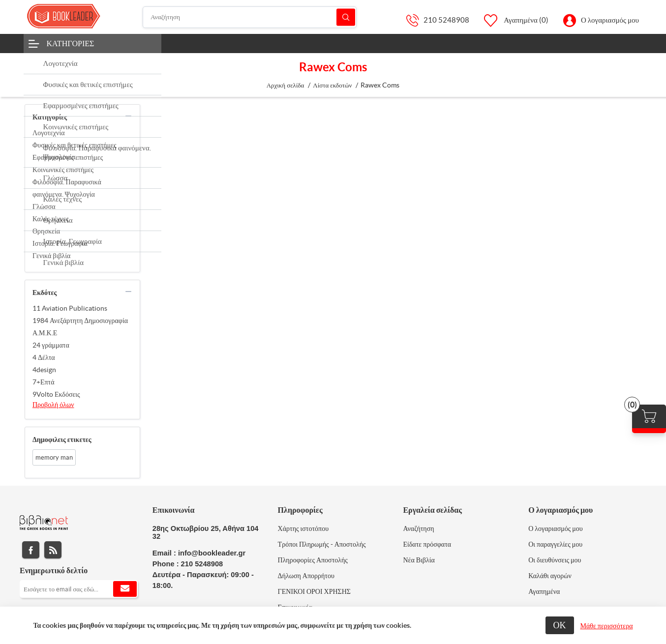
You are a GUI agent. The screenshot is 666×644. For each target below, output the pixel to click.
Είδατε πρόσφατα (427, 544)
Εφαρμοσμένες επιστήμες (68, 157)
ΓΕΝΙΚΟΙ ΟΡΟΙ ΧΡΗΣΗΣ (314, 591)
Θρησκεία (46, 231)
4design (44, 370)
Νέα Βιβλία (419, 560)
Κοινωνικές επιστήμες (63, 170)
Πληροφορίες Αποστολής (313, 560)
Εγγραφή (125, 589)
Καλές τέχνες (51, 219)
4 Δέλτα (44, 357)
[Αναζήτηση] (250, 17)
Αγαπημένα (544, 591)
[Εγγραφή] (79, 589)
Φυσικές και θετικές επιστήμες (75, 145)
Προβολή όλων (53, 405)
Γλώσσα (44, 206)
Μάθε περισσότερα (607, 626)
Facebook (31, 550)
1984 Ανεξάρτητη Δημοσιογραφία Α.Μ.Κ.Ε (80, 327)
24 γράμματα (51, 345)
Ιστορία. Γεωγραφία (60, 243)
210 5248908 (446, 20)
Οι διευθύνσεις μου (555, 560)
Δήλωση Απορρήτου (306, 576)
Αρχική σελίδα (286, 85)
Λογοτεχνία (49, 133)
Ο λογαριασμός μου (610, 20)
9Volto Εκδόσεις (56, 394)
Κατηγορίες (71, 43)
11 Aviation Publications (70, 308)
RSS (53, 550)
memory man (54, 457)
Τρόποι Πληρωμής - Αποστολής (322, 544)
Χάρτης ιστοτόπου (303, 528)
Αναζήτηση (346, 17)
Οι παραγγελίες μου (555, 544)
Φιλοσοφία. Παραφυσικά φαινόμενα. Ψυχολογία (67, 188)
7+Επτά (44, 382)
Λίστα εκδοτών (332, 85)
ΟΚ (560, 625)
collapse (128, 116)
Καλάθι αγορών (550, 576)
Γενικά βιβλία (51, 256)
